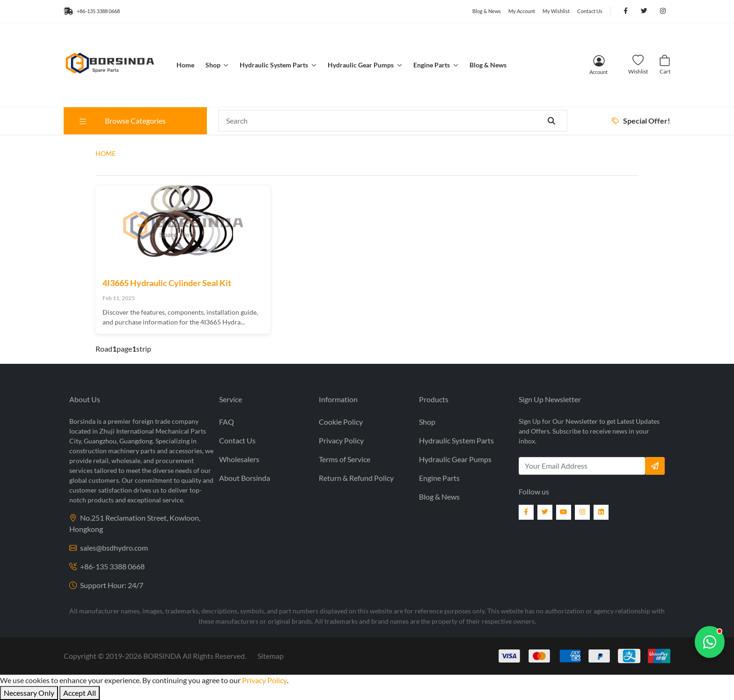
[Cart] (665, 65)
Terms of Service (345, 459)
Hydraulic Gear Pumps (361, 65)
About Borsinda (245, 478)
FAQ (227, 422)
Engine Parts (432, 65)
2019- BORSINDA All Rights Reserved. (176, 656)
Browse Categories (122, 121)
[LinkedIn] (601, 512)
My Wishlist (556, 11)
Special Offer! (641, 121)
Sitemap (271, 656)
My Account (522, 11)
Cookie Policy (341, 422)
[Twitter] (545, 512)
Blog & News (487, 11)
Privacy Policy (341, 440)
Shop (214, 65)
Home (185, 65)
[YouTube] (564, 512)
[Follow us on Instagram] (663, 11)
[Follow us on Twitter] (644, 11)
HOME (106, 153)
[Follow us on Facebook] (625, 11)
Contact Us (590, 11)
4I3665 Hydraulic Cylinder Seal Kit (167, 283)
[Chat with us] (710, 642)
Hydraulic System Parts (275, 65)
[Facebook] (526, 512)
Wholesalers (239, 459)
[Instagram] (582, 512)
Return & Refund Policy (356, 478)
